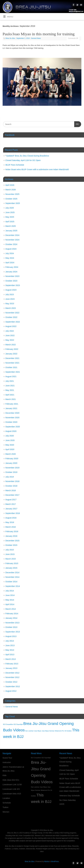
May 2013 (10, 650)
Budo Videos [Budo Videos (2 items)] (14, 730)
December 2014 (12, 572)
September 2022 (13, 322)
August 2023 (11, 290)
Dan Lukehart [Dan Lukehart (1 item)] (29, 731)
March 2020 (11, 454)
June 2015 (10, 554)
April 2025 (10, 221)
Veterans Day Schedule (70, 796)
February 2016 (12, 531)
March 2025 (11, 226)
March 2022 (11, 345)
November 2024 (12, 240)
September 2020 (13, 427)
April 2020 (10, 449)
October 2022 (11, 317)
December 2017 (12, 495)
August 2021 (11, 376)
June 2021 (10, 386)
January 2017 (11, 509)
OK (77, 124)
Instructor (7, 762)
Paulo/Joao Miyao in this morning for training (39, 34)
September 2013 (13, 632)
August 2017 (11, 500)
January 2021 (11, 408)
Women (6, 812)
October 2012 (11, 682)
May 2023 (10, 304)
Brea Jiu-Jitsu (10, 38)
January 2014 (11, 618)
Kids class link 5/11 (11, 780)
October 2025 (11, 199)
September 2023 (13, 285)
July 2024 (10, 253)
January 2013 (11, 668)
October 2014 (11, 582)
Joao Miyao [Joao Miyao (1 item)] (38, 731)
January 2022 (11, 354)
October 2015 (11, 545)
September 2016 (13, 513)
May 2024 (10, 258)
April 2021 (10, 395)
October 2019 (11, 472)
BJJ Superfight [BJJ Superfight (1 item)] (18, 724)
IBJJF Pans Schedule (15, 165)
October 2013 (11, 627)
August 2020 (11, 431)
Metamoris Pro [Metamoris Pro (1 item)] (60, 731)
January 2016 (11, 536)
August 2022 (11, 326)
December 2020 (12, 413)
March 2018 (11, 490)
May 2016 (10, 522)
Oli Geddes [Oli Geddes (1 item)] (68, 731)
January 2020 (11, 463)
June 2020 (10, 440)
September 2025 (13, 203)
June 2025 (10, 212)
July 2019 (10, 477)
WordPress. (55, 861)
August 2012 (11, 691)
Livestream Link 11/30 (12, 784)
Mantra (47, 861)
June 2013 (10, 645)
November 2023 (12, 276)
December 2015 (12, 541)
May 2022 (10, 340)
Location (6, 798)
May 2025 (10, 217)
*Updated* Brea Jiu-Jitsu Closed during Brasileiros (27, 156)
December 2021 (12, 358)
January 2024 (11, 272)
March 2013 (11, 659)
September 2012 (13, 686)
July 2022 (10, 331)
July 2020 (10, 436)
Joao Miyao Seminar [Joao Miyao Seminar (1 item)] (48, 731)
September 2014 (13, 586)
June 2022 (10, 335)
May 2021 (10, 390)
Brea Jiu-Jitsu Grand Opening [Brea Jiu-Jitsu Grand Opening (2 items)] (49, 724)
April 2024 (10, 262)
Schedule (7, 803)
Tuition (5, 807)
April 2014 (10, 604)
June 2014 (10, 595)
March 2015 (11, 559)
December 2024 (12, 235)
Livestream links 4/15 (12, 794)
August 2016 (11, 518)
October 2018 (11, 486)
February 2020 (12, 458)
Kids (4, 775)
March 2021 (11, 399)
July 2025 (10, 208)
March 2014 (11, 609)
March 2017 (11, 504)
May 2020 (10, 445)
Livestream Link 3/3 (11, 789)
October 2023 (11, 281)
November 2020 (12, 417)
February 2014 (12, 613)
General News (36, 38)
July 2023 (10, 294)
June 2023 (10, 299)
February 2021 (12, 404)
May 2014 (10, 600)
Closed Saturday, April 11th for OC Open (23, 160)
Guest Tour (7, 758)
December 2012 (12, 673)
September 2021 (13, 372)
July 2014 (10, 591)
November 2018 (12, 481)
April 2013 (10, 654)
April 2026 (10, 185)
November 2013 (12, 623)
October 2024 (11, 244)
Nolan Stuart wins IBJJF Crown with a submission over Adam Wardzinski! (37, 169)
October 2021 (11, 367)
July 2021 (10, 381)
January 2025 (11, 231)
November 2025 (12, 194)
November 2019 (12, 468)
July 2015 (10, 550)
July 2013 (10, 641)
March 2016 (11, 527)
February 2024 (12, 267)
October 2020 (11, 422)
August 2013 (11, 636)
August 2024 (11, 249)
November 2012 (12, 677)
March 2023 (11, 308)
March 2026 (11, 190)
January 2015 (11, 568)
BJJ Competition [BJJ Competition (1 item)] (8, 724)
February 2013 (12, 664)
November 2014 (12, 577)
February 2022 (12, 349)
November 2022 (12, 313)
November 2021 (12, 363)
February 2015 (12, 563)
